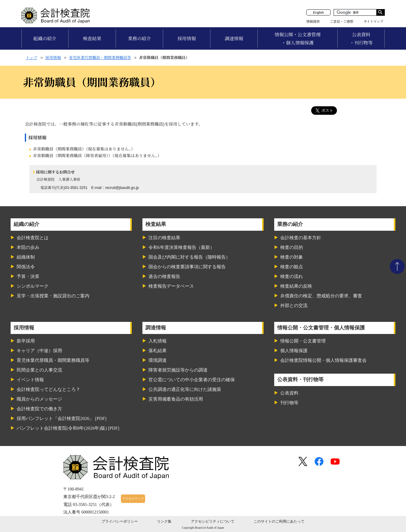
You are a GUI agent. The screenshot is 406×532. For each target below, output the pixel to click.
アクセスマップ (133, 499)
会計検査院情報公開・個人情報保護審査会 (323, 360)
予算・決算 (28, 276)
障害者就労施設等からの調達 (178, 370)
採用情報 (187, 39)
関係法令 (26, 267)
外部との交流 (294, 306)
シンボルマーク (33, 286)
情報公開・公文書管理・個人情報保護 (298, 39)
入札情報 (158, 341)
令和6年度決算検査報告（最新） (181, 247)
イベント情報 (30, 380)
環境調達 (158, 360)
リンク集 (164, 521)
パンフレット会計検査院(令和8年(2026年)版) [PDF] (68, 428)
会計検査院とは (33, 238)
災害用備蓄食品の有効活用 (176, 399)
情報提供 (313, 21)
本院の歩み (28, 247)
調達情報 (234, 39)
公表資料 (289, 393)
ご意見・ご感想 (342, 21)
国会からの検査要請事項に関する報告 (187, 267)
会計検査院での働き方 (39, 409)
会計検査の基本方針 (301, 238)
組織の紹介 (45, 39)
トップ (32, 58)
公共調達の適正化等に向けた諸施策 (185, 389)
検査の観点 (292, 267)
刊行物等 (289, 403)
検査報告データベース (171, 286)
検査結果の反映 (296, 286)
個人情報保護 (294, 351)
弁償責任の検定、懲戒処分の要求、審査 (321, 296)
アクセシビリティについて (213, 521)
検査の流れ (292, 276)
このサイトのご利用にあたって (279, 521)
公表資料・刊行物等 (361, 39)
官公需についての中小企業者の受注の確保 (192, 380)
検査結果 (92, 39)
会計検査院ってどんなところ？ (48, 389)
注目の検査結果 (164, 238)
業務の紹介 (139, 39)
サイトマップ (373, 21)
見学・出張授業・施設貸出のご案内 (53, 296)
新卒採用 (26, 341)
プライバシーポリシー (120, 521)
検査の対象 (292, 257)
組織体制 (26, 257)
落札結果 (158, 351)
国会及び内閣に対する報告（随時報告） (189, 257)
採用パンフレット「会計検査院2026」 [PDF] (62, 418)
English (318, 12)
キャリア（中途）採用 (39, 351)
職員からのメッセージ (39, 399)
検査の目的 (292, 247)
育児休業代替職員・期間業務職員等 (100, 58)
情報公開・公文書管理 (303, 341)
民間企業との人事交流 (39, 370)
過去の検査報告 (164, 276)
